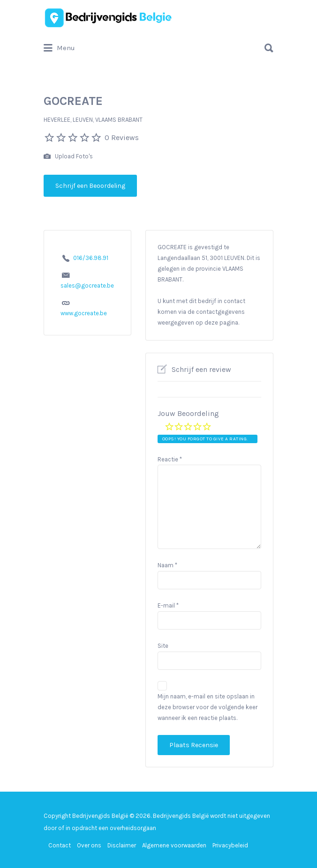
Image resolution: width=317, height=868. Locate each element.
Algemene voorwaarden (174, 845)
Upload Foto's (68, 157)
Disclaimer (122, 845)
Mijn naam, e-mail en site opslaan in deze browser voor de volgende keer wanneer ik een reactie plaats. (208, 707)
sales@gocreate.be (87, 286)
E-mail (168, 605)
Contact (60, 845)
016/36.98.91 (91, 258)
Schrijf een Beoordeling (90, 186)
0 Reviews (122, 137)
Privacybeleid (230, 845)
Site (163, 646)
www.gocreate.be (84, 313)
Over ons (89, 845)
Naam (167, 565)
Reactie (170, 459)
